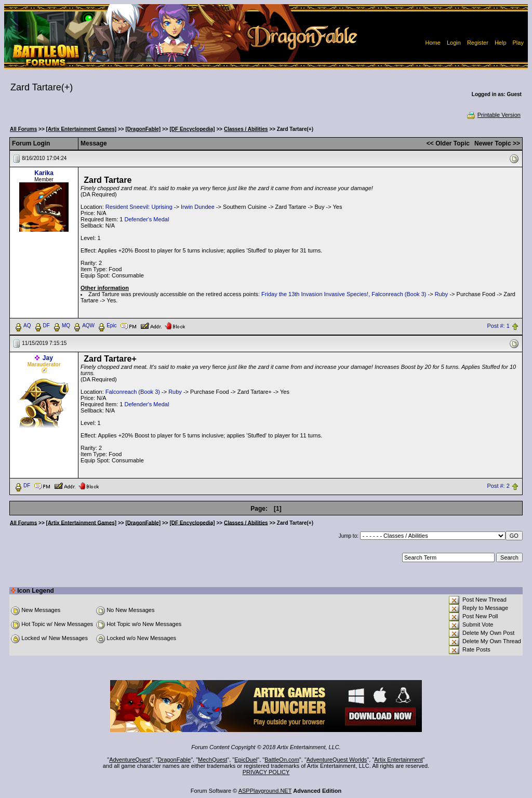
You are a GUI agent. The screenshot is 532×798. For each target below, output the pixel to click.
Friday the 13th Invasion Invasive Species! (315, 294)
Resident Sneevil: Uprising (139, 207)
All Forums (23, 129)
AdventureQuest (130, 760)
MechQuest (212, 760)
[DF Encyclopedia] (192, 129)
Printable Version (493, 115)
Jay (48, 358)
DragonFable (175, 760)
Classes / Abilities (246, 129)
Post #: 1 (498, 326)
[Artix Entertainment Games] (82, 129)
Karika (44, 173)
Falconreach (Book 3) (399, 294)
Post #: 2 (498, 486)
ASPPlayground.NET (265, 791)
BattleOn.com (282, 760)
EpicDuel (246, 760)
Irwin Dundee (198, 207)
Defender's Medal (147, 219)
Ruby (442, 294)
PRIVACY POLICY (266, 772)
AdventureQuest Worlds (337, 760)
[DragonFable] (143, 129)
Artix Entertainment (398, 760)
